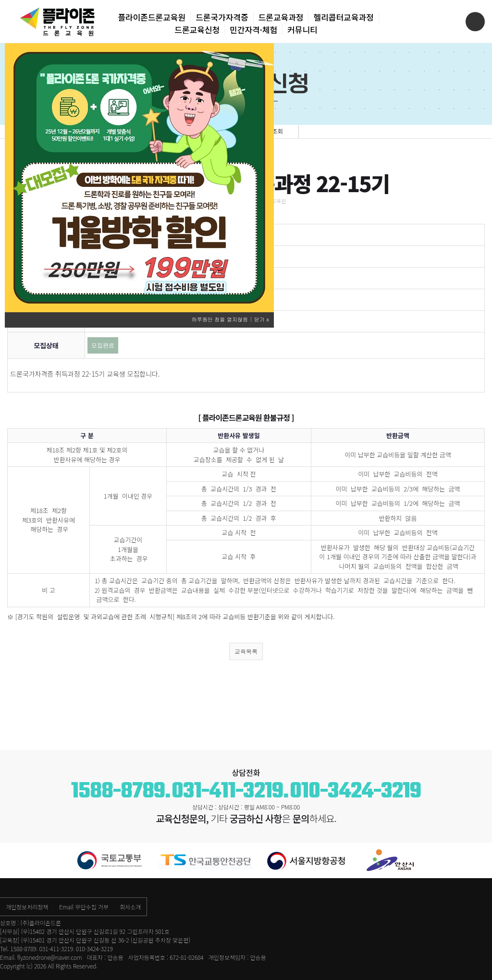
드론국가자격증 (222, 17)
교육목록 (246, 651)
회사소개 (130, 907)
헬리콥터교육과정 (343, 17)
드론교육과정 (281, 17)
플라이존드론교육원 (152, 17)
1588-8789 (118, 792)
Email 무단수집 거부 (84, 907)
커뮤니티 (302, 30)
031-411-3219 (227, 792)
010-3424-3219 (355, 792)
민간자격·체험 (253, 30)
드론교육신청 (197, 30)
